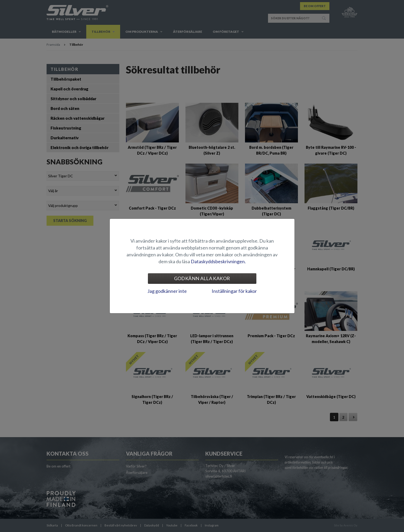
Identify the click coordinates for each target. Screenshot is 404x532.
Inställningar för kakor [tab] (234, 291)
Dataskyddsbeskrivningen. (218, 261)
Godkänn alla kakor (202, 278)
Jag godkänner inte (167, 291)
